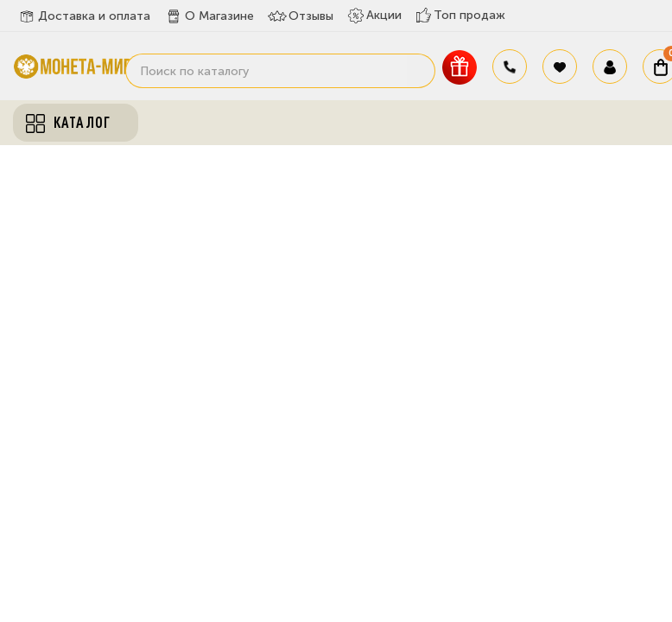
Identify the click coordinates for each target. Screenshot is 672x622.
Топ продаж (460, 15)
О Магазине (209, 16)
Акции (374, 16)
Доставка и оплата (84, 16)
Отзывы (301, 16)
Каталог (68, 123)
